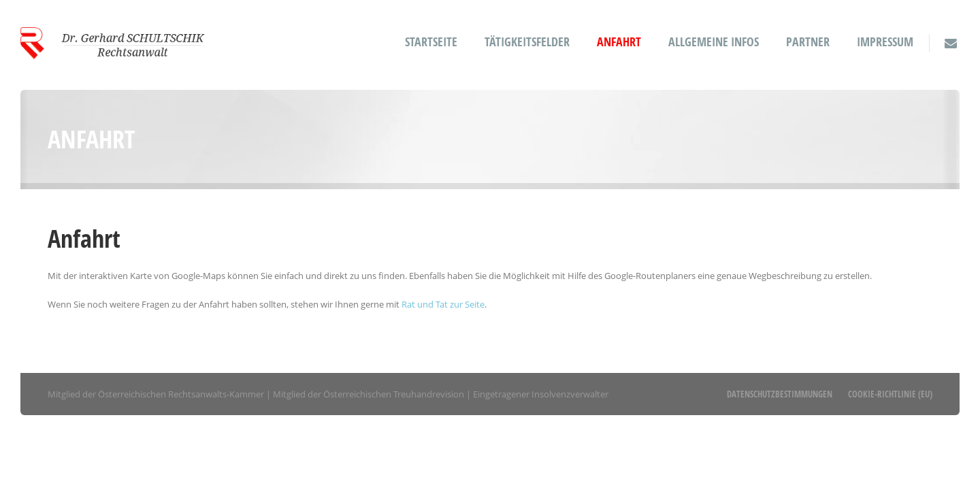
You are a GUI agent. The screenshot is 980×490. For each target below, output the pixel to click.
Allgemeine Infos (714, 42)
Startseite (431, 42)
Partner (808, 42)
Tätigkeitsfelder (527, 42)
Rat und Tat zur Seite (443, 304)
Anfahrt (619, 42)
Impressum (885, 42)
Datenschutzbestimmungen (780, 394)
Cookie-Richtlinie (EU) (890, 394)
